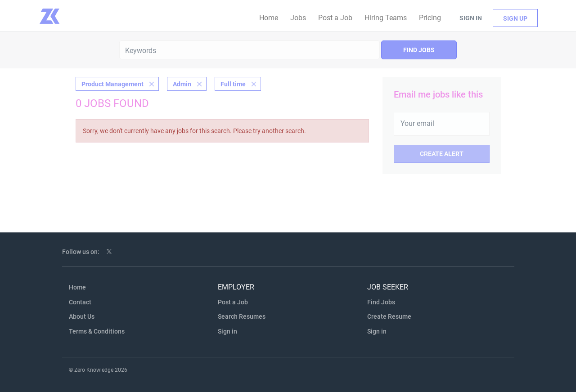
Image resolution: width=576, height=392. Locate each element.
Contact (80, 302)
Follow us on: (81, 252)
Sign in (471, 18)
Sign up (515, 18)
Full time (233, 84)
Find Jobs (419, 50)
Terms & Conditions (97, 331)
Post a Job (233, 302)
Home (77, 287)
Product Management (112, 84)
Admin (182, 84)
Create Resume (389, 316)
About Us (82, 316)
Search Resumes (242, 316)
